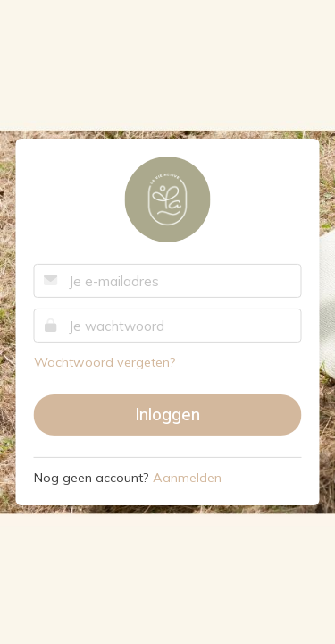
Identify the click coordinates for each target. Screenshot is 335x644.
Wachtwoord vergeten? (105, 362)
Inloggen (167, 415)
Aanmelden (187, 478)
